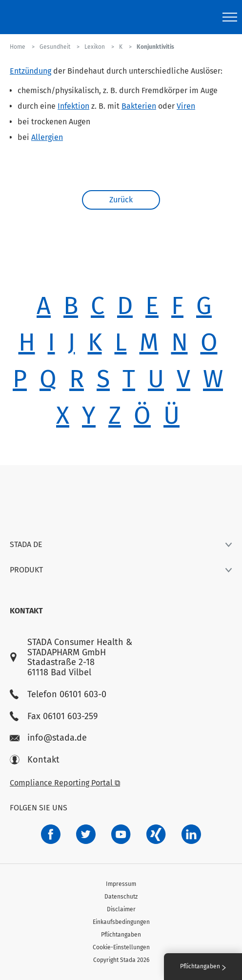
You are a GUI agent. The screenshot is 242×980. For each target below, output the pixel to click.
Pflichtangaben (121, 935)
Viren (186, 106)
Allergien (47, 137)
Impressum (121, 884)
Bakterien (139, 106)
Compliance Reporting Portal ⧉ (65, 783)
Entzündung (30, 71)
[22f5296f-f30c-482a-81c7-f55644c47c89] (156, 834)
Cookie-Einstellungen (121, 947)
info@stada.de (48, 738)
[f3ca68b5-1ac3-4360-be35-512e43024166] (121, 834)
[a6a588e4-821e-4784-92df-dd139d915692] (86, 834)
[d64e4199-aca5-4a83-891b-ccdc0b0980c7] (191, 834)
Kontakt (35, 760)
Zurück (121, 200)
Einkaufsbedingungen (121, 922)
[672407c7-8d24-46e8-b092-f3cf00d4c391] (51, 834)
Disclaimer (121, 909)
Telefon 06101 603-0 (58, 695)
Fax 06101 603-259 (54, 716)
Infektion (73, 106)
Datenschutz (121, 897)
